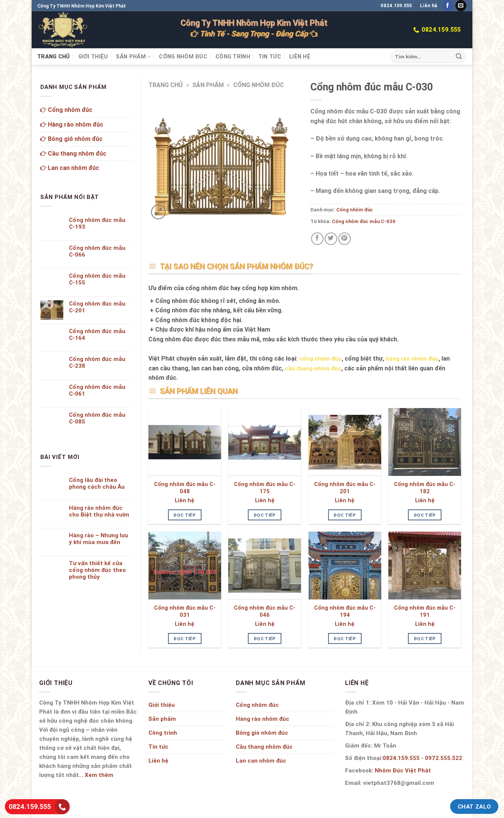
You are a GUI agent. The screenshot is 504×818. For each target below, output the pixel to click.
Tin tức (270, 57)
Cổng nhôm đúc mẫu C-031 (185, 611)
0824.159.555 (396, 5)
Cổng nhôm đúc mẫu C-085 (97, 418)
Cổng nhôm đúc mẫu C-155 (97, 279)
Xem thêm (99, 775)
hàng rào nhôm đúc (412, 359)
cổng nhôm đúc (320, 359)
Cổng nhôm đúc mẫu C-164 (97, 335)
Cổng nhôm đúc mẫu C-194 (345, 611)
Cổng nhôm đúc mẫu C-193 (97, 223)
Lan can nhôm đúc (70, 168)
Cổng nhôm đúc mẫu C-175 (265, 488)
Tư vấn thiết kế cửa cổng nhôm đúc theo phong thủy (97, 570)
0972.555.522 (444, 758)
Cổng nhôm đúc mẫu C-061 (97, 390)
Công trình (233, 57)
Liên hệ (429, 5)
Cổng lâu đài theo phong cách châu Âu (97, 483)
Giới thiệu (93, 57)
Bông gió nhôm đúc (71, 139)
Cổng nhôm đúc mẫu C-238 (97, 362)
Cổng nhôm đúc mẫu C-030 (364, 221)
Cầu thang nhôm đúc (73, 153)
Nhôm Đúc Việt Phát (403, 770)
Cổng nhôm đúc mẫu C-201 (345, 488)
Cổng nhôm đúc (183, 57)
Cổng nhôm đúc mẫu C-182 (425, 488)
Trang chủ (54, 57)
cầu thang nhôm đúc (313, 368)
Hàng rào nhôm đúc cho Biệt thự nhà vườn (99, 511)
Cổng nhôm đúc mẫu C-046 (265, 611)
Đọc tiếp (185, 515)
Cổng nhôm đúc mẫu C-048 (185, 488)
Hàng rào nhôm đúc (72, 124)
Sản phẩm (133, 57)
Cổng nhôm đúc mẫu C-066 (97, 251)
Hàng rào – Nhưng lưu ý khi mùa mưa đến (99, 539)
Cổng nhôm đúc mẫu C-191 (425, 611)
